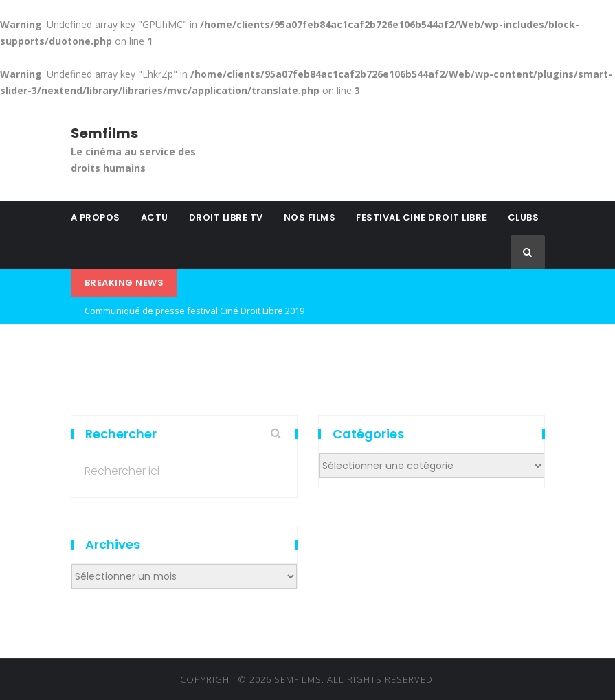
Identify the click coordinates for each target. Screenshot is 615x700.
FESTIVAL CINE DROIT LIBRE (422, 217)
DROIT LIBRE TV (226, 217)
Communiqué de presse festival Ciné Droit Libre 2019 (194, 311)
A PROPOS (96, 217)
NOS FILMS (310, 217)
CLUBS (524, 217)
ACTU (155, 217)
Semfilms (104, 133)
